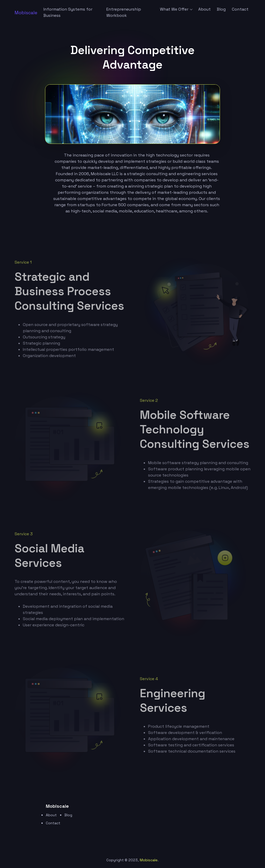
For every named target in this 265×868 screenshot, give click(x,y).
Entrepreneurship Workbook (124, 12)
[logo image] (26, 12)
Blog (221, 9)
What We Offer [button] (174, 9)
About (204, 9)
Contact (240, 9)
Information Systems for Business (68, 12)
